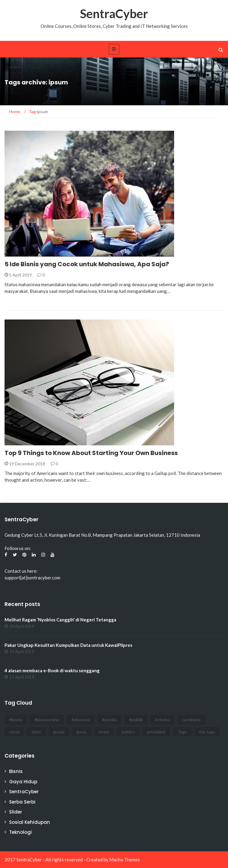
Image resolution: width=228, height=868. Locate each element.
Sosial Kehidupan (30, 822)
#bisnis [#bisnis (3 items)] (16, 720)
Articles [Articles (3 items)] (162, 720)
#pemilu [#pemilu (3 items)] (109, 720)
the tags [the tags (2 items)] (207, 732)
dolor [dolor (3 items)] (36, 732)
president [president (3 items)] (156, 732)
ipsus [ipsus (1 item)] (82, 732)
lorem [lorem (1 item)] (104, 732)
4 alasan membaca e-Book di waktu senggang (52, 670)
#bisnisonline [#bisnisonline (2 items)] (47, 720)
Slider (16, 812)
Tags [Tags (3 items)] (182, 732)
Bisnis (16, 771)
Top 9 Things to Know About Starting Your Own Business (91, 453)
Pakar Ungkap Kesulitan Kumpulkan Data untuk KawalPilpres (68, 645)
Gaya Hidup (23, 782)
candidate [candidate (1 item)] (191, 720)
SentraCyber (114, 14)
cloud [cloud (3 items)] (14, 732)
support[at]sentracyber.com (32, 578)
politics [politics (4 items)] (128, 732)
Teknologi (20, 832)
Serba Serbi (22, 802)
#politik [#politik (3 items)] (136, 720)
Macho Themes (125, 860)
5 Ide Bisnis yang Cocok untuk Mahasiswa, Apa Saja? (87, 264)
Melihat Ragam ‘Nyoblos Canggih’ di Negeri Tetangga (60, 620)
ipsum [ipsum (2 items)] (59, 732)
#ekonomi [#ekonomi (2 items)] (81, 720)
